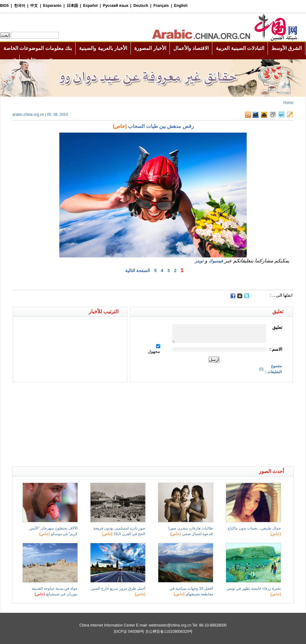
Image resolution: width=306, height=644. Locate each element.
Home (288, 103)
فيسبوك (216, 261)
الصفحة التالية (138, 271)
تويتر (199, 261)
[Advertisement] (83, 393)
